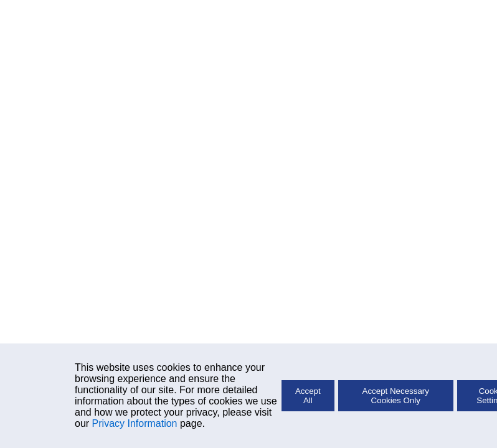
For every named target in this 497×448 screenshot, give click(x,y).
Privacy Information (135, 423)
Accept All (308, 396)
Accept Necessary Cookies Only (396, 396)
